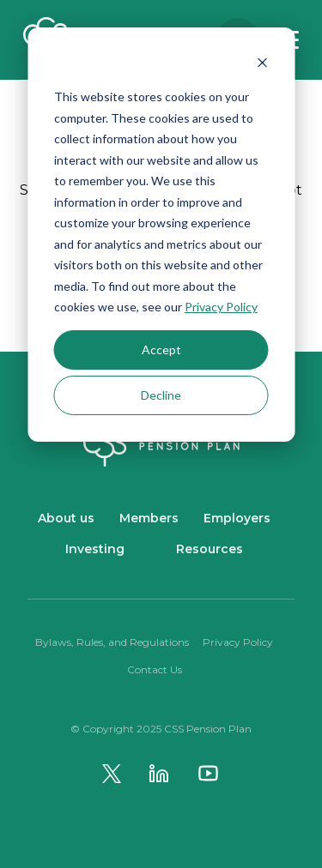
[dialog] (161, 235)
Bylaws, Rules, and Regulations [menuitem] (112, 642)
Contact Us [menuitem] (155, 669)
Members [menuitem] (149, 518)
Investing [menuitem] (95, 549)
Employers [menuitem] (237, 518)
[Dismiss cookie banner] (262, 65)
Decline (161, 395)
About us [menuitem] (66, 518)
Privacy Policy (221, 307)
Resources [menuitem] (210, 549)
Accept (161, 350)
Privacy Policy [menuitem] (238, 642)
